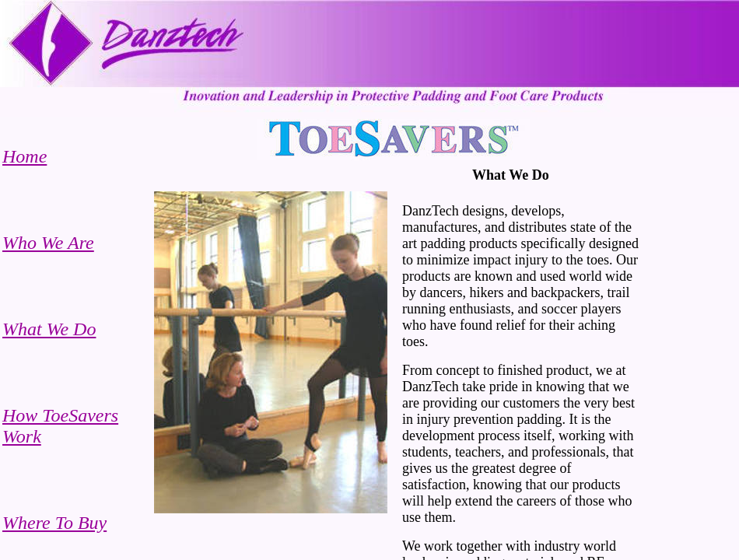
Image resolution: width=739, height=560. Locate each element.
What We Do (49, 329)
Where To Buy (54, 523)
